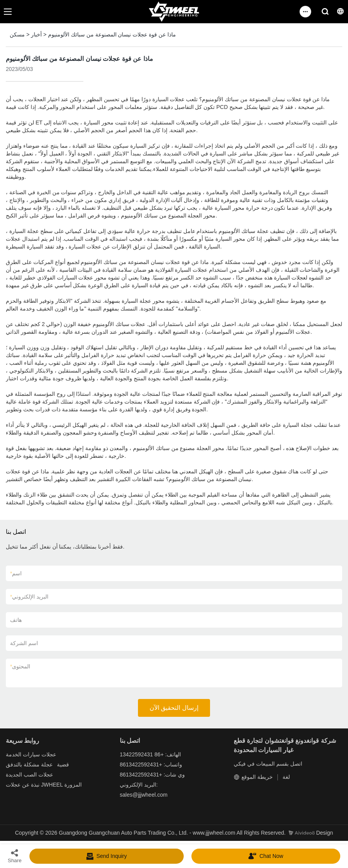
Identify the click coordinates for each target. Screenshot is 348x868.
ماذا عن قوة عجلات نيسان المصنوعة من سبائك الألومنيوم (112, 35)
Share (15, 856)
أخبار (36, 35)
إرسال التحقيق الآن (174, 708)
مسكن (17, 35)
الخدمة (14, 754)
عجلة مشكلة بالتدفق (29, 764)
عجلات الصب (38, 775)
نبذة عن (31, 785)
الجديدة (14, 775)
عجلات (13, 785)
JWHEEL (52, 785)
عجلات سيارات (40, 754)
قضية (63, 764)
